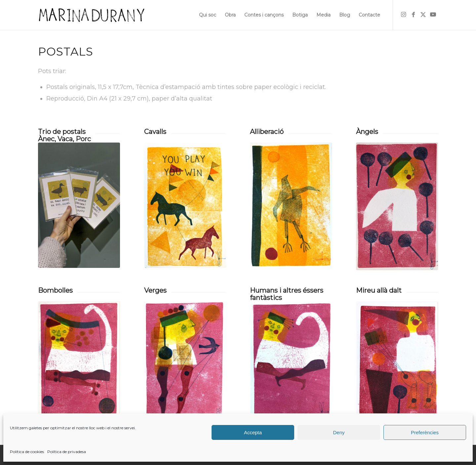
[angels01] (397, 206)
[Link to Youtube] (433, 15)
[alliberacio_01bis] (291, 206)
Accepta (253, 432)
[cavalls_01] (185, 205)
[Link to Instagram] (403, 15)
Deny (339, 432)
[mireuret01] (397, 365)
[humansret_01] (291, 364)
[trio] (79, 205)
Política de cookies (27, 452)
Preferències (425, 432)
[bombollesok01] (79, 364)
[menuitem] (208, 15)
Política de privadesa (67, 452)
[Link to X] (423, 15)
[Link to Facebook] (413, 15)
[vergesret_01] (185, 364)
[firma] (91, 15)
